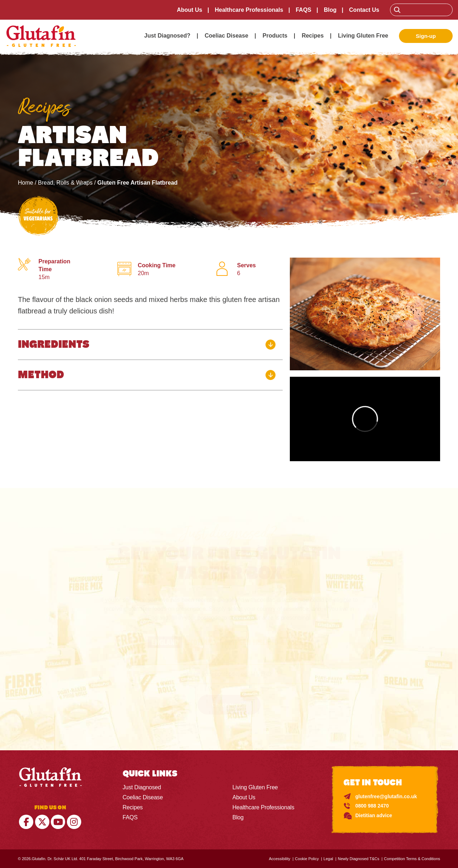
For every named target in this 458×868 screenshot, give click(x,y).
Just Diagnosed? (167, 36)
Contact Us (364, 10)
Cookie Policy (307, 859)
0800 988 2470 (372, 806)
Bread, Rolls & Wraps (65, 183)
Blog (330, 10)
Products (275, 36)
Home (26, 183)
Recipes (313, 36)
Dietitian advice (374, 815)
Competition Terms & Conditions (412, 859)
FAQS (303, 10)
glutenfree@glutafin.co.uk (386, 796)
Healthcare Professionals (249, 10)
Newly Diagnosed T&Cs (359, 859)
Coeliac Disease (226, 36)
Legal (328, 859)
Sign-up (426, 36)
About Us (189, 10)
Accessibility (279, 859)
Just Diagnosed (142, 787)
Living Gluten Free (363, 36)
